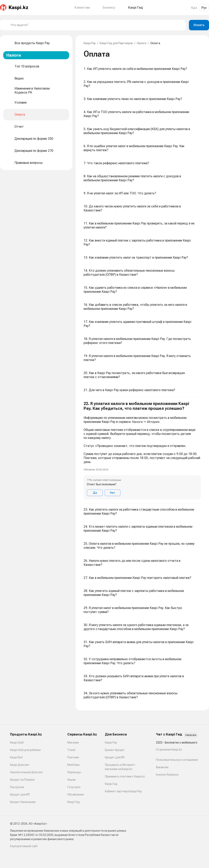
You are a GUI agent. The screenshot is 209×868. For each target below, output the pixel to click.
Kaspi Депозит (20, 765)
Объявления (76, 795)
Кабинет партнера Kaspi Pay (123, 791)
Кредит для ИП (20, 795)
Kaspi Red (16, 757)
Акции (71, 780)
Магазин (73, 743)
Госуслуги (74, 787)
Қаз (194, 8)
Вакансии (162, 767)
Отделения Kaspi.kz (169, 750)
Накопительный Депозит (27, 772)
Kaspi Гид (74, 802)
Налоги (142, 43)
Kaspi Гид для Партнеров (116, 43)
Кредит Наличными (23, 802)
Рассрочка (17, 787)
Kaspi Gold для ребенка (25, 750)
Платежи (73, 757)
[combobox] (96, 25)
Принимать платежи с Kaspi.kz (125, 776)
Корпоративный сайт (24, 846)
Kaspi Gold (17, 743)
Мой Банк (73, 765)
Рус (204, 8)
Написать (191, 735)
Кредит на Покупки (22, 780)
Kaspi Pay (90, 43)
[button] (142, 450)
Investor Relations (167, 775)
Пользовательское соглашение (177, 760)
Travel (71, 750)
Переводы (74, 772)
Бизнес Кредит (115, 750)
